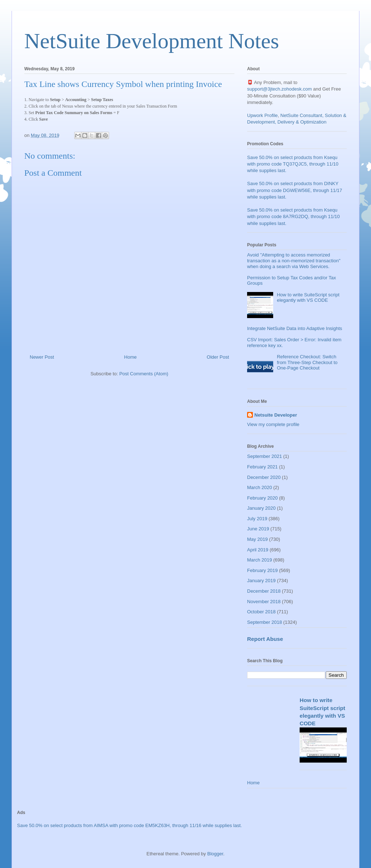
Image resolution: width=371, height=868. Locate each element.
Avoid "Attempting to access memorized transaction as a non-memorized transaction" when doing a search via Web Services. (294, 260)
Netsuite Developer (276, 415)
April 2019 (258, 550)
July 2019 (257, 519)
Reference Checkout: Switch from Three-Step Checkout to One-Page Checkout (307, 362)
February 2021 (262, 467)
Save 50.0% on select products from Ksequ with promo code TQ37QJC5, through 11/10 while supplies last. (293, 164)
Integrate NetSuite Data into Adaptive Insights (295, 328)
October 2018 (261, 612)
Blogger (215, 854)
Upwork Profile (262, 115)
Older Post (218, 357)
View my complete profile (273, 424)
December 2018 (264, 591)
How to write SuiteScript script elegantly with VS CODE (308, 298)
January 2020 (261, 508)
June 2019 (258, 529)
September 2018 (264, 622)
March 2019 (260, 560)
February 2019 (262, 570)
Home (131, 357)
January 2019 (261, 581)
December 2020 (264, 477)
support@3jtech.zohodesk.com (280, 89)
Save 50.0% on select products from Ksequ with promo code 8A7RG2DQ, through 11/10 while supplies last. (293, 216)
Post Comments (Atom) (144, 374)
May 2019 (257, 539)
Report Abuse (265, 639)
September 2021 (264, 456)
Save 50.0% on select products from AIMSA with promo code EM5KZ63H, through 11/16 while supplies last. (130, 825)
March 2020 (260, 487)
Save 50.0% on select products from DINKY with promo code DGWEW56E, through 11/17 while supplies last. (295, 190)
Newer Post (42, 357)
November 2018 (264, 602)
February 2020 (262, 498)
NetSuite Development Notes (152, 41)
